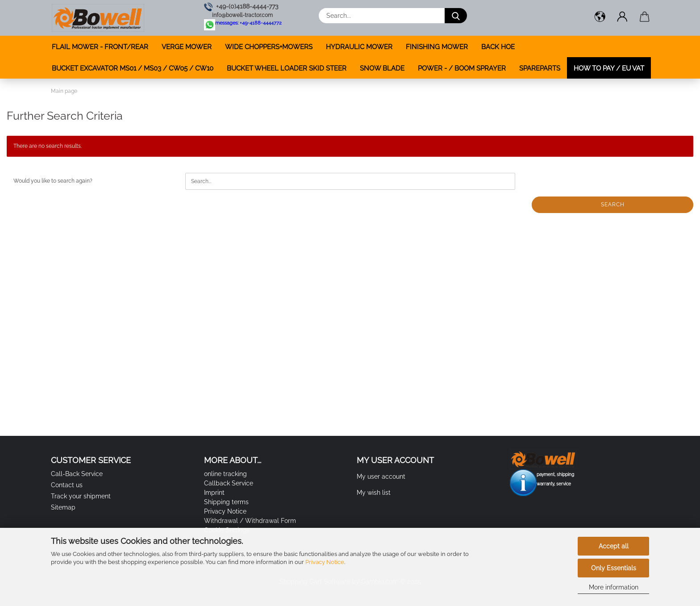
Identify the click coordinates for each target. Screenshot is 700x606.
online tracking (225, 474)
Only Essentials (614, 568)
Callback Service (229, 483)
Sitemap (63, 507)
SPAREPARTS (540, 68)
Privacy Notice (325, 562)
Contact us (67, 485)
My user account (381, 476)
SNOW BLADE (382, 68)
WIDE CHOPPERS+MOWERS (269, 47)
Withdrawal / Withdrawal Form (250, 521)
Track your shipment (81, 496)
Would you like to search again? (53, 181)
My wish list (374, 493)
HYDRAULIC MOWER (359, 47)
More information (614, 587)
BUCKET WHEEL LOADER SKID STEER (287, 68)
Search (613, 205)
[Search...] (456, 16)
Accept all (614, 546)
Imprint (214, 493)
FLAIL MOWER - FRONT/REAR (100, 47)
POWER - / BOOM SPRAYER (462, 68)
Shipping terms (226, 502)
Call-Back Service (77, 474)
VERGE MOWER (187, 47)
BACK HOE (498, 47)
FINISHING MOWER (437, 47)
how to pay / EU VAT (609, 68)
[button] (600, 18)
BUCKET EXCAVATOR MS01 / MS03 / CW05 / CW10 (133, 68)
